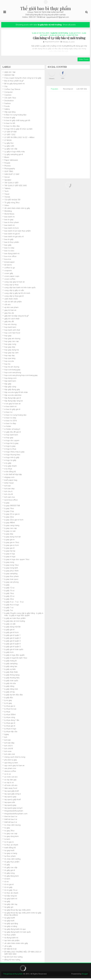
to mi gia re (9, 844)
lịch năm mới (10, 756)
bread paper (10, 264)
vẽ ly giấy (8, 948)
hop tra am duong (12, 369)
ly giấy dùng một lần (12, 628)
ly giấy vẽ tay (10, 694)
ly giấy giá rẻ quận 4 (12, 645)
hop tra (7, 366)
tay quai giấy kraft (12, 793)
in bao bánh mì (10, 408)
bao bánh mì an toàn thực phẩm (18, 233)
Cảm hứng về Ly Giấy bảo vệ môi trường (59, 39)
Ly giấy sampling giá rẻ (14, 156)
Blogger (85, 975)
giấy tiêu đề (9, 323)
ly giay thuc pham (12, 578)
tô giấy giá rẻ (10, 872)
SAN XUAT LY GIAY (12, 176)
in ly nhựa (8, 470)
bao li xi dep (9, 250)
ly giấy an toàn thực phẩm (41, 34)
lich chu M (9, 496)
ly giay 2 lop (9, 513)
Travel (7, 196)
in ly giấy (8, 465)
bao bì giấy (9, 241)
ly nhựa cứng (10, 719)
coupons (8, 272)
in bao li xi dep (10, 420)
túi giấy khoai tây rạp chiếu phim (17, 912)
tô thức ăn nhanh (11, 895)
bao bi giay (9, 221)
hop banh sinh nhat (12, 332)
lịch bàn (8, 742)
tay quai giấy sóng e (13, 796)
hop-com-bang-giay (12, 371)
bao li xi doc (9, 252)
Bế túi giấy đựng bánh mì (14, 85)
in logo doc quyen (12, 442)
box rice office (10, 258)
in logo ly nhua (10, 451)
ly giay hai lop (10, 553)
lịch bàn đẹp (9, 745)
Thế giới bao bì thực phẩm (46, 8)
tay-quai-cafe (10, 804)
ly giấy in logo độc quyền (14, 657)
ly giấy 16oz (9, 595)
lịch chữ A (8, 747)
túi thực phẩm (10, 937)
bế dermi (8, 267)
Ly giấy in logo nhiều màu (15, 153)
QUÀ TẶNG (9, 173)
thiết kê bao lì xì (11, 821)
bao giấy (8, 247)
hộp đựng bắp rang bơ (14, 403)
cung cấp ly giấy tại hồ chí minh (17, 295)
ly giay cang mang (12, 527)
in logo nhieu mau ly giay (14, 453)
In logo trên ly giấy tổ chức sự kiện (18, 131)
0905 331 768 (10, 74)
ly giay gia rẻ (9, 550)
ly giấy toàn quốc (11, 682)
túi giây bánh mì (11, 900)
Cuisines (8, 97)
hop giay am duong (12, 340)
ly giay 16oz (9, 510)
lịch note (8, 753)
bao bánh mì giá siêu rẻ (14, 238)
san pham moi (10, 770)
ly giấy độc (9, 699)
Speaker (8, 182)
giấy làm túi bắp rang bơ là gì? (17, 318)
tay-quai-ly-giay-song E (13, 810)
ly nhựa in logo (10, 730)
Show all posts (69, 25)
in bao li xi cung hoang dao (15, 417)
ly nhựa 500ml (10, 716)
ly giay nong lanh (11, 570)
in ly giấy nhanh (10, 468)
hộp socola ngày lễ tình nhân (16, 394)
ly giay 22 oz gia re (12, 516)
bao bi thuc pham (12, 224)
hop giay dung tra (12, 352)
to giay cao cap (11, 835)
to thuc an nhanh (11, 847)
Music (7, 159)
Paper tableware (11, 162)
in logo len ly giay (11, 445)
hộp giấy (8, 386)
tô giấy (7, 866)
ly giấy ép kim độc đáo (14, 696)
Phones (7, 167)
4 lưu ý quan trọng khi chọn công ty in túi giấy (23, 80)
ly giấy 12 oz (9, 589)
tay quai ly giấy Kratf (13, 801)
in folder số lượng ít (12, 431)
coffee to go (10, 269)
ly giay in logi (10, 555)
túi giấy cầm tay (11, 906)
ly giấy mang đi (10, 662)
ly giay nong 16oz (11, 567)
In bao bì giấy (10, 119)
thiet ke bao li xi (11, 818)
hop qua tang (10, 360)
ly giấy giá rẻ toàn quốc (58, 36)
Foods (7, 108)
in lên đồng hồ (10, 473)
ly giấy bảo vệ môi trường (59, 34)
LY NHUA (8, 142)
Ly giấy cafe (9, 148)
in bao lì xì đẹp (10, 425)
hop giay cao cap (12, 343)
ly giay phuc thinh (11, 572)
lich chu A (8, 493)
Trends (7, 199)
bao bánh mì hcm (12, 230)
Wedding (8, 213)
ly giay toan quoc (11, 581)
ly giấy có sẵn (10, 626)
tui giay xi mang (11, 855)
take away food (11, 790)
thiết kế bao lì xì (11, 824)
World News (9, 216)
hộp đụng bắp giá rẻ (13, 400)
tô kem (7, 881)
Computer (9, 94)
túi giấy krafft (10, 920)
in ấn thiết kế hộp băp (13, 476)
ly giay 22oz (9, 519)
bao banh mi (9, 218)
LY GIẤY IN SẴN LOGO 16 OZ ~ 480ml (19, 139)
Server (7, 179)
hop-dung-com (10, 380)
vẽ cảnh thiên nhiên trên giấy (16, 945)
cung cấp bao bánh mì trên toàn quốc (20, 289)
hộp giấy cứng (10, 388)
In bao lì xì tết (10, 125)
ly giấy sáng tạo (11, 668)
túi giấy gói (9, 909)
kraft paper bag (11, 482)
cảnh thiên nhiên (11, 301)
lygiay (7, 736)
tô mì (6, 883)
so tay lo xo (9, 784)
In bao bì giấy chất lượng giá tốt (17, 122)
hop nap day (9, 357)
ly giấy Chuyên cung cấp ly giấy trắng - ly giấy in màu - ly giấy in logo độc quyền (24, 616)
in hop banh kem (11, 436)
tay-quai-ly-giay (10, 807)
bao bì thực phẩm (12, 244)
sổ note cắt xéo (11, 787)
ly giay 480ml (10, 524)
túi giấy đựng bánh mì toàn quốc (18, 934)
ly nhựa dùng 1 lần (12, 722)
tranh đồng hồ (10, 849)
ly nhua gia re (10, 708)
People (7, 165)
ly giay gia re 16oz (12, 544)
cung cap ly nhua (11, 286)
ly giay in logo (10, 558)
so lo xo (8, 776)
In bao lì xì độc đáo (12, 128)
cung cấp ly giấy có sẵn (14, 292)
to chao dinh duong (12, 827)
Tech (6, 193)
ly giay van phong (11, 584)
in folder (8, 428)
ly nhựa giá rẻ (10, 728)
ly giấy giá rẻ (9, 631)
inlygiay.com (9, 479)
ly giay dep (9, 536)
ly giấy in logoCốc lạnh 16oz (16, 660)
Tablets (7, 190)
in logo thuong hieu (12, 456)
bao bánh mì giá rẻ (12, 235)
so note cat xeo (11, 779)
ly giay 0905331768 (12, 507)
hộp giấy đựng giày (12, 391)
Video (7, 207)
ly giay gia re (9, 541)
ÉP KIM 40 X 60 (10, 951)
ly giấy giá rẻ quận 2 (12, 640)
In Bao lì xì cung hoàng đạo (15, 116)
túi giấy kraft (9, 922)
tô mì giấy (8, 889)
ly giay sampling (11, 575)
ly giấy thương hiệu (12, 679)
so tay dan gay (10, 781)
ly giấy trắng (9, 688)
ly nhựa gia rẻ (10, 725)
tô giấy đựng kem (12, 878)
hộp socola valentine (13, 397)
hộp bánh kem (10, 383)
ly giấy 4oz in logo (12, 606)
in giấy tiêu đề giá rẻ (13, 434)
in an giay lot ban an (12, 405)
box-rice (8, 261)
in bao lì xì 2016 (11, 422)
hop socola (9, 363)
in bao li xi (8, 414)
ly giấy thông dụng (12, 677)
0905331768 (9, 77)
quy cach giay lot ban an (14, 767)
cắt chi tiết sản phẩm (13, 303)
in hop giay (9, 439)
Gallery (7, 111)
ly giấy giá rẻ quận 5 (12, 648)
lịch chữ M (9, 750)
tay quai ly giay (10, 798)
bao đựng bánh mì (12, 255)
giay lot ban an (10, 312)
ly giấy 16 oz (9, 592)
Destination (9, 102)
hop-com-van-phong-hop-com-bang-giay (21, 377)
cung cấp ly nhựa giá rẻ (14, 298)
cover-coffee (10, 281)
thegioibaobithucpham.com (16, 815)
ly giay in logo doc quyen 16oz (17, 561)
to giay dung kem (11, 838)
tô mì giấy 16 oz (11, 892)
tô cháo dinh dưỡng (12, 861)
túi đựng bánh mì (11, 939)
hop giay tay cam (11, 354)
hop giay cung (10, 346)
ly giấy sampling (11, 665)
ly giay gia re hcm (12, 547)
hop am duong (10, 326)
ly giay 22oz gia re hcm (14, 521)
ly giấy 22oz (9, 601)
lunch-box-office (11, 502)
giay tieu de (9, 315)
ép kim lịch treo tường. (14, 959)
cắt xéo (7, 306)
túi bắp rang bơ (11, 898)
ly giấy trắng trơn (11, 691)
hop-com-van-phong (13, 374)
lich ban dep (9, 490)
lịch (6, 739)
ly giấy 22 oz (9, 598)
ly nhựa (7, 713)
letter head (9, 485)
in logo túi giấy (10, 462)
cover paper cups (12, 278)
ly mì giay (8, 705)
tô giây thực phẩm (12, 864)
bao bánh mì (9, 227)
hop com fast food (12, 335)
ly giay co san (10, 533)
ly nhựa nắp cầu (11, 733)
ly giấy (7, 587)
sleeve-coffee (10, 773)
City (6, 88)
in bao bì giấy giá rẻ (12, 411)
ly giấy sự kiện (10, 671)
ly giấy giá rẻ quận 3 (12, 643)
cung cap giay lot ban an (15, 284)
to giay (7, 830)
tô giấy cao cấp (11, 869)
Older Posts (84, 61)
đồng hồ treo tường (12, 961)
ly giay (7, 504)
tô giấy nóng (9, 875)
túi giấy (7, 903)
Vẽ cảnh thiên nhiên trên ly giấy (17, 210)
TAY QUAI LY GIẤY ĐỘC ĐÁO (16, 187)
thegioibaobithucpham (14, 813)
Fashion (8, 105)
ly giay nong (9, 564)
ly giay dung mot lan (13, 538)
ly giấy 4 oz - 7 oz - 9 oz (14, 604)
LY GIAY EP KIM (10, 133)
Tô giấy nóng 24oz (12, 204)
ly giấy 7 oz (9, 609)
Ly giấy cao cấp (11, 150)
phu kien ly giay (11, 762)
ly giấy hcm (9, 654)
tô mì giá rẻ (9, 886)
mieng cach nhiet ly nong (15, 759)
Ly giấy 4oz (9, 145)
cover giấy (9, 275)
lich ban (8, 487)
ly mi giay (8, 702)
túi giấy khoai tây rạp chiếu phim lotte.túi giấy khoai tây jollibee (23, 916)
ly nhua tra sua (10, 711)
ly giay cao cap (11, 530)
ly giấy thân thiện (72, 36)
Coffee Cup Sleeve (12, 91)
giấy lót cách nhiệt (12, 320)
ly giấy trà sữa (10, 685)
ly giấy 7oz (9, 612)
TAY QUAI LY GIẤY (11, 184)
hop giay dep (10, 349)
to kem (7, 841)
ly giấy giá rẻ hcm (75, 34)
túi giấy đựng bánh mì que (15, 931)
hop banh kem (10, 329)
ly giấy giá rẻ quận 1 (12, 637)
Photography (10, 170)
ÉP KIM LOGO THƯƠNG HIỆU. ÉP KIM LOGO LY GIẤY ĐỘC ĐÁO (23, 955)
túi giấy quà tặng (11, 925)
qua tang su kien (11, 764)
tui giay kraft (9, 852)
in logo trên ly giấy (12, 459)
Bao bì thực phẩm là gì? (14, 82)
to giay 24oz (9, 832)
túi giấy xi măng (11, 928)
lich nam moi (10, 499)
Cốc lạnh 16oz (10, 99)
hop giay (8, 337)
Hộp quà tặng (10, 114)
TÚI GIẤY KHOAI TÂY (12, 201)
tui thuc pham (10, 858)
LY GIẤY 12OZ (10, 136)
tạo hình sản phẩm (12, 942)
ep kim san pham (11, 309)
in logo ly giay (10, 448)
